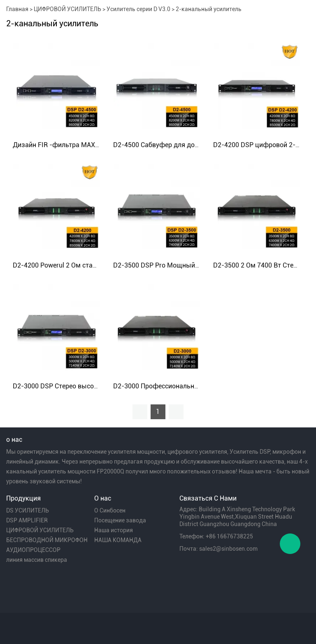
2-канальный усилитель (209, 9)
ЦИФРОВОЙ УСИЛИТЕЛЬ (67, 9)
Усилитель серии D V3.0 (138, 9)
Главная (17, 9)
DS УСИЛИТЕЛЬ (28, 510)
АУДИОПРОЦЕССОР (33, 550)
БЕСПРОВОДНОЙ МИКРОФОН (47, 540)
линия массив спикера (37, 560)
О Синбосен (110, 510)
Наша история (114, 530)
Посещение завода (120, 520)
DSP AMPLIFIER (27, 520)
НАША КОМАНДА (118, 540)
